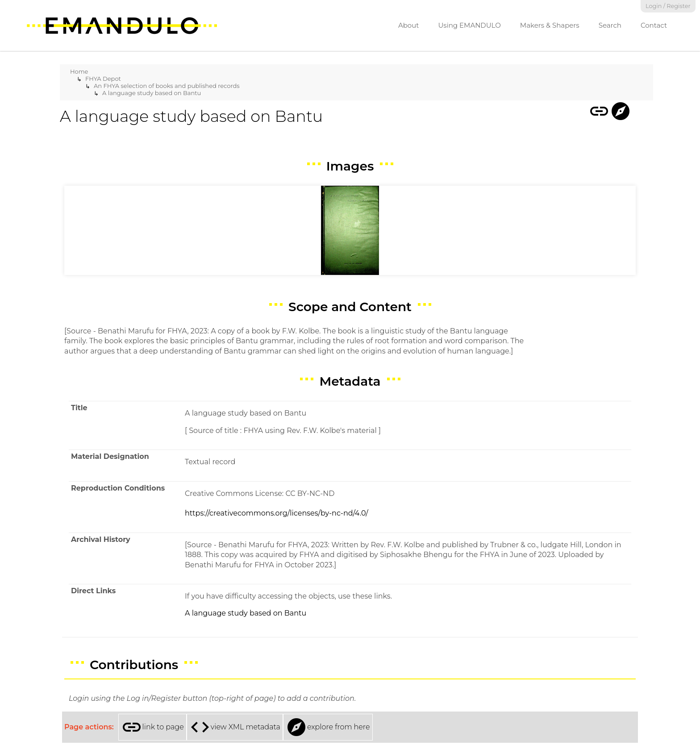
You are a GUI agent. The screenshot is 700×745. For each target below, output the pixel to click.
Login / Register (668, 6)
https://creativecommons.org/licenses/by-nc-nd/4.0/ (277, 513)
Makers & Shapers (550, 25)
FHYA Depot (103, 79)
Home (79, 71)
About (409, 25)
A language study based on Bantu (152, 93)
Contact (654, 25)
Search (610, 25)
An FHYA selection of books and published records (167, 86)
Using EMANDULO (469, 25)
